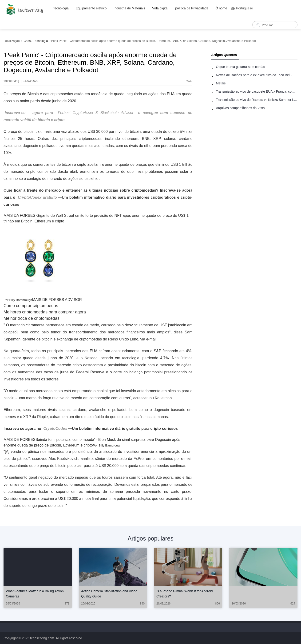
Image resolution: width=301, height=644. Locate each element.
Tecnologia (61, 8)
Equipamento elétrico (91, 8)
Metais (221, 83)
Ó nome (221, 8)
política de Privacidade (192, 8)
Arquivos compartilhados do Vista (240, 108)
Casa (27, 41)
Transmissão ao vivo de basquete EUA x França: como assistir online (257, 91)
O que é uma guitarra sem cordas (240, 67)
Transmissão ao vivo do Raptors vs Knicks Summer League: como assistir (257, 100)
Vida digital (160, 8)
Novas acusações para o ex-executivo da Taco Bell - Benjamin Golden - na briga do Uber (257, 75)
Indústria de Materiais (129, 8)
